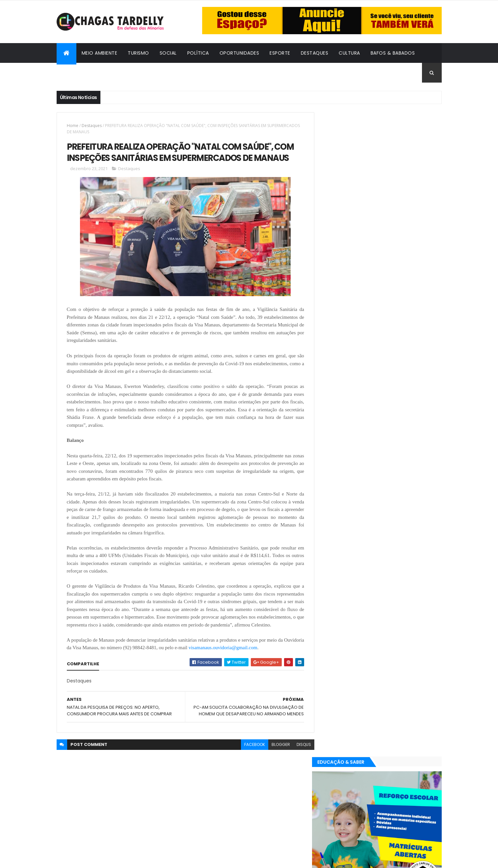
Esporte (280, 53)
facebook (250, 744)
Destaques (315, 53)
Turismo (138, 53)
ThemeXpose (93, 859)
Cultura (349, 53)
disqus (299, 744)
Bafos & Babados (393, 53)
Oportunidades (239, 53)
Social (168, 53)
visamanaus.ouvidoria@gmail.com (244, 648)
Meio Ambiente (100, 53)
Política (198, 53)
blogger (276, 744)
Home (73, 126)
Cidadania (75, 73)
